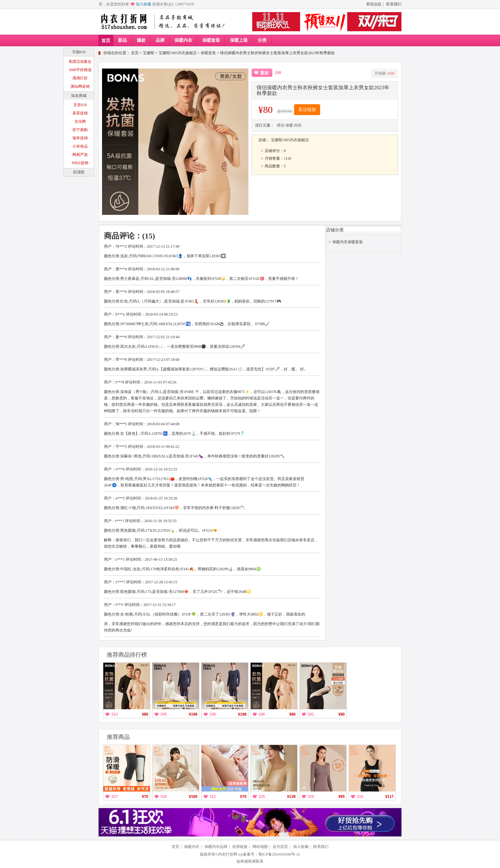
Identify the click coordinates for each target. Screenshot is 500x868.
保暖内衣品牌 (216, 847)
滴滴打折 (80, 78)
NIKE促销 (80, 163)
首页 (106, 41)
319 (311, 797)
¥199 (193, 714)
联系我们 (394, 4)
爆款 (141, 40)
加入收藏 (143, 4)
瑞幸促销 (80, 138)
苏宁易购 (80, 130)
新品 (122, 40)
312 (213, 797)
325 (262, 797)
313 (114, 714)
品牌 (160, 40)
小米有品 (80, 146)
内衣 (298, 125)
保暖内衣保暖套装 (348, 242)
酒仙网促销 (80, 86)
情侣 (281, 125)
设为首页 (280, 847)
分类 (262, 40)
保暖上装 (239, 40)
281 (311, 714)
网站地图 (260, 847)
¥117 (390, 797)
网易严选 (80, 155)
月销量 (384, 73)
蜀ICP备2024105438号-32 (279, 854)
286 (262, 714)
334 (164, 797)
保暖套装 (211, 40)
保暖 (289, 125)
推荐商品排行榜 (127, 655)
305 (164, 714)
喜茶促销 (80, 113)
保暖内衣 (183, 40)
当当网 (80, 121)
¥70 (145, 797)
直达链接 (307, 109)
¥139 (291, 797)
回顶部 (79, 172)
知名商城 (79, 96)
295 (213, 714)
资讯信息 (374, 4)
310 (360, 797)
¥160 (193, 797)
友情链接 (240, 847)
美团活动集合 (80, 62)
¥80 (145, 714)
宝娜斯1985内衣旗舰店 (178, 53)
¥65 (342, 797)
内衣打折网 (228, 854)
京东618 (80, 105)
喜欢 (264, 73)
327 (114, 797)
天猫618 (79, 52)
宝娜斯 (149, 53)
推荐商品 (118, 737)
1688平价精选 (80, 70)
